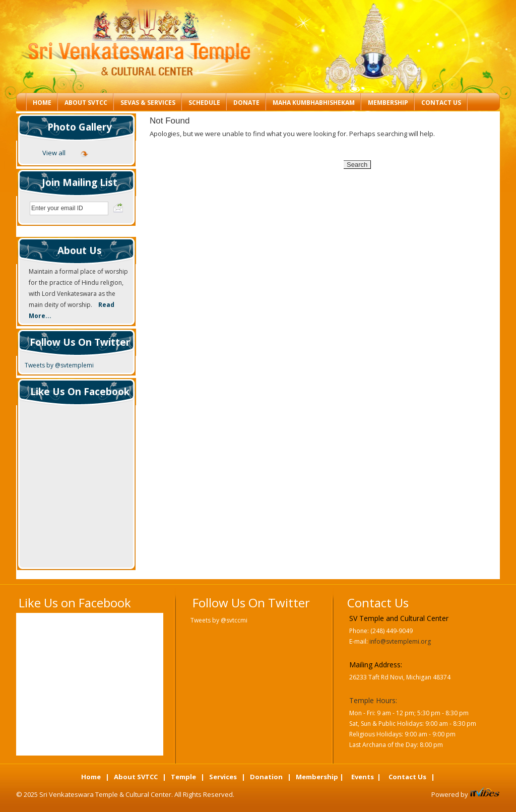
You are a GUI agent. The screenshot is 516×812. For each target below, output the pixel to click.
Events (363, 777)
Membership (388, 103)
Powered (446, 794)
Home (42, 103)
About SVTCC (86, 103)
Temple (183, 777)
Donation (266, 777)
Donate (246, 103)
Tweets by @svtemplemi (59, 365)
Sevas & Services (148, 103)
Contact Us (441, 103)
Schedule (204, 103)
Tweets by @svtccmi (219, 620)
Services (223, 777)
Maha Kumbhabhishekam (314, 103)
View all (54, 153)
